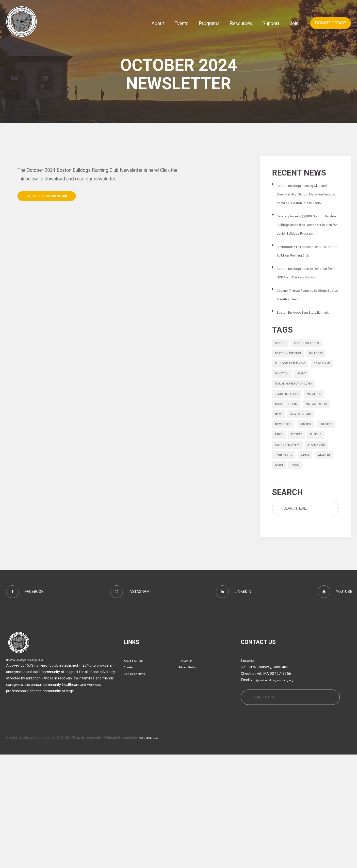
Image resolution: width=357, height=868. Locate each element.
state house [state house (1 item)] (286, 548)
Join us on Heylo (137, 787)
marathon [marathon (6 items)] (322, 466)
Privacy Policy (190, 781)
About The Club (136, 774)
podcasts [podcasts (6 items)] (308, 513)
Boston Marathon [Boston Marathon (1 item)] (292, 407)
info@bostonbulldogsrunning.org (277, 793)
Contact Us (188, 774)
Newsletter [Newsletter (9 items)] (322, 501)
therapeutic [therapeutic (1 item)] (317, 548)
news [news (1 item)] (318, 489)
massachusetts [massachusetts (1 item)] (290, 489)
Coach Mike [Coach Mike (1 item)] (285, 430)
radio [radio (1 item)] (280, 525)
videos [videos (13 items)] (281, 560)
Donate (130, 781)
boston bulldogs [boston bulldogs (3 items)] (313, 395)
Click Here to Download (56, 197)
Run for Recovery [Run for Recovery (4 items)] (291, 536)
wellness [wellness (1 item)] (304, 560)
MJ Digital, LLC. (151, 851)
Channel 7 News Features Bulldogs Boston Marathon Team (304, 333)
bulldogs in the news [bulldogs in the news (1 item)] (294, 418)
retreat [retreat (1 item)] (301, 525)
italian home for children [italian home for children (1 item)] (298, 454)
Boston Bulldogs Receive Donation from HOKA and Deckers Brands (303, 303)
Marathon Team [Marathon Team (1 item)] (290, 478)
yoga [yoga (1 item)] (280, 572)
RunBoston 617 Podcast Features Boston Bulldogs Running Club (303, 272)
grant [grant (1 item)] (281, 442)
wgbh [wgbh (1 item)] (325, 560)
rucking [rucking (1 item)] (324, 525)
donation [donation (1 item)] (312, 430)
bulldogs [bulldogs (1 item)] (325, 407)
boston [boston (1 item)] (282, 395)
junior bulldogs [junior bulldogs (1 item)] (290, 466)
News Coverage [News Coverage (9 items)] (289, 501)
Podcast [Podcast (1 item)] (283, 513)
